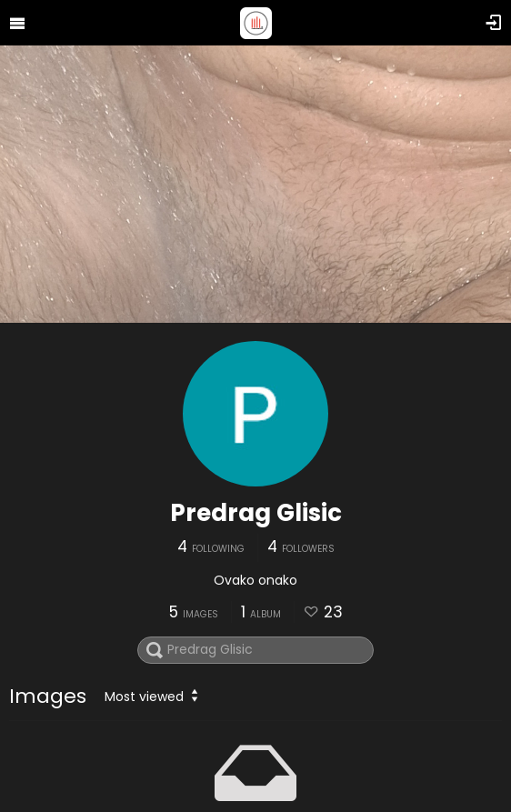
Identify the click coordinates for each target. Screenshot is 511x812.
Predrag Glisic (256, 513)
